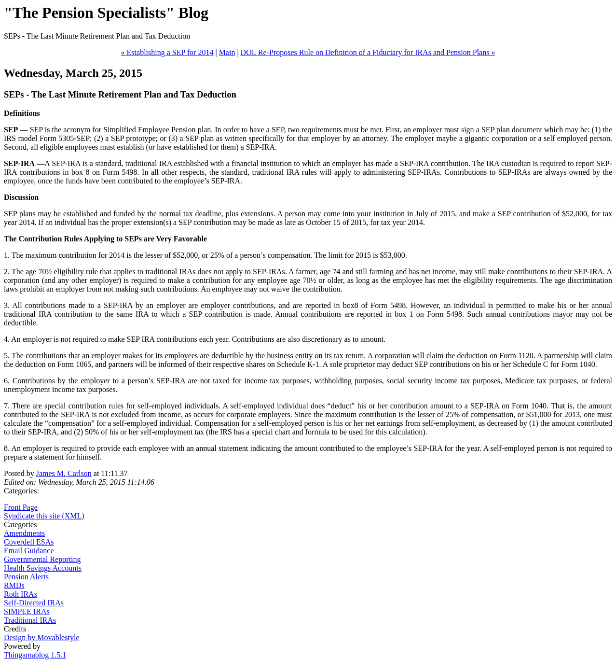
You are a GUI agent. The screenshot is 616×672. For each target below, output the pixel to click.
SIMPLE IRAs (27, 611)
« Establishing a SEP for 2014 (167, 52)
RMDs (14, 585)
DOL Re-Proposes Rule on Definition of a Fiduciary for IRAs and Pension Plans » (368, 52)
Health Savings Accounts (43, 568)
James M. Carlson (64, 473)
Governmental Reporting (42, 559)
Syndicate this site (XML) (44, 516)
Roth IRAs (21, 594)
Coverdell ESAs (29, 542)
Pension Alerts (26, 577)
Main (227, 52)
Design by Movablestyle (41, 637)
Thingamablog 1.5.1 (35, 655)
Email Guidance (29, 551)
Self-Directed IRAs (34, 603)
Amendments (24, 533)
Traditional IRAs (30, 620)
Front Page (21, 507)
